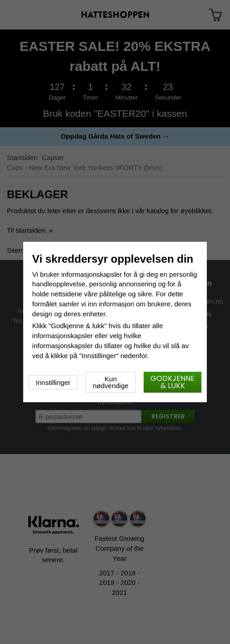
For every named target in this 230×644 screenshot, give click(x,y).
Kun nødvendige (110, 382)
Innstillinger (53, 382)
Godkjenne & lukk (172, 382)
